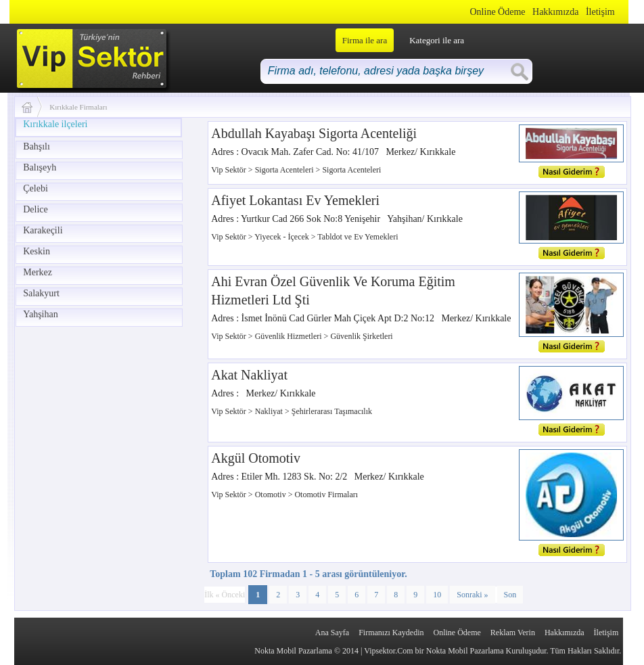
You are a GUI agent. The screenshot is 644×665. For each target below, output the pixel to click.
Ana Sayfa (332, 633)
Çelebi (36, 188)
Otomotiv (272, 495)
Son (510, 595)
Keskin (37, 251)
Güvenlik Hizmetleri (290, 336)
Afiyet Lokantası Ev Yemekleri (295, 200)
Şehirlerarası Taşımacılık (332, 411)
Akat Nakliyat (249, 375)
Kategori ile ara (437, 40)
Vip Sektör (230, 170)
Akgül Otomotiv (256, 458)
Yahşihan (40, 314)
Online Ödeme (498, 12)
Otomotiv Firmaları (326, 495)
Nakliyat (270, 411)
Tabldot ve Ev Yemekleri (358, 237)
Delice (36, 209)
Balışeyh (40, 167)
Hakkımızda (555, 12)
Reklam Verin (513, 633)
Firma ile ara (365, 40)
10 (437, 595)
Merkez (38, 272)
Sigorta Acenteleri (285, 170)
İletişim (600, 12)
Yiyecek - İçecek (283, 237)
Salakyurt (41, 293)
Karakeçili (43, 230)
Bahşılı (37, 146)
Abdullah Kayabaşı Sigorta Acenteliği (314, 133)
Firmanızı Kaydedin (391, 633)
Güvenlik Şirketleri (361, 336)
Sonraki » (472, 595)
